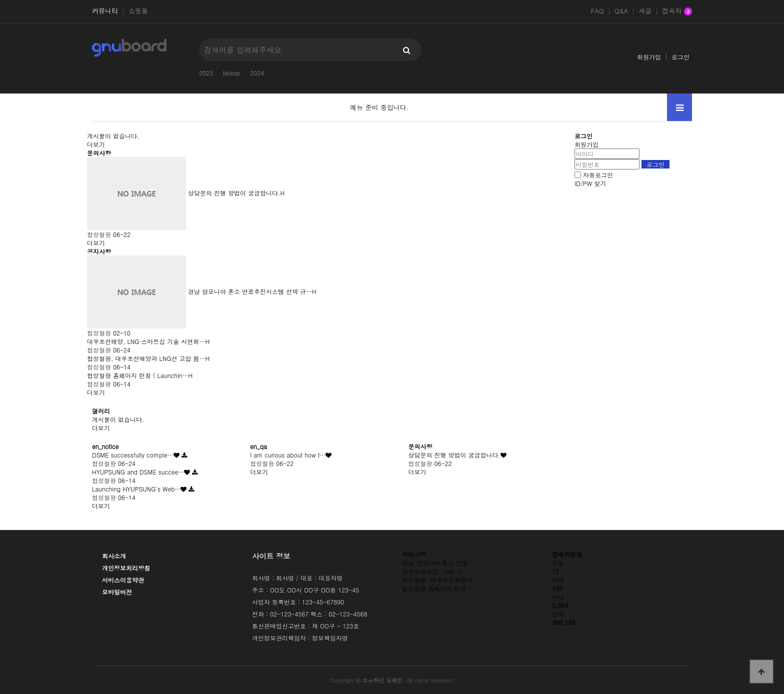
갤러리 (101, 411)
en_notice (105, 446)
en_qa (258, 446)
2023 (206, 73)
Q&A (621, 11)
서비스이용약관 (123, 580)
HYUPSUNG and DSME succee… (138, 472)
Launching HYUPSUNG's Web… (136, 489)
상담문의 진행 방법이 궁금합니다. (234, 193)
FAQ (597, 11)
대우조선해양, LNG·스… (435, 571)
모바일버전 (117, 592)
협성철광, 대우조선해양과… (440, 580)
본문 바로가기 (0, 0)
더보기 (96, 144)
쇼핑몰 (138, 11)
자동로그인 (598, 175)
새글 (645, 11)
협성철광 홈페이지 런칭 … (438, 588)
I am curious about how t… (288, 455)
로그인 (680, 57)
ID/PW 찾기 (590, 183)
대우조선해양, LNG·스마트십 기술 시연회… (146, 341)
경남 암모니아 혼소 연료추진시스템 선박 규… (250, 291)
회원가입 (649, 57)
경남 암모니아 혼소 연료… (438, 563)
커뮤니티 (105, 11)
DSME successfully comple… (133, 455)
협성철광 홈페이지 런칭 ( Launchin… (138, 375)
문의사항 (99, 153)
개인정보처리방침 (126, 568)
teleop (231, 73)
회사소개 (114, 556)
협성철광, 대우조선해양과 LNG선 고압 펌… (146, 358)
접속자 (677, 11)
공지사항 (99, 251)
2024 (257, 73)
